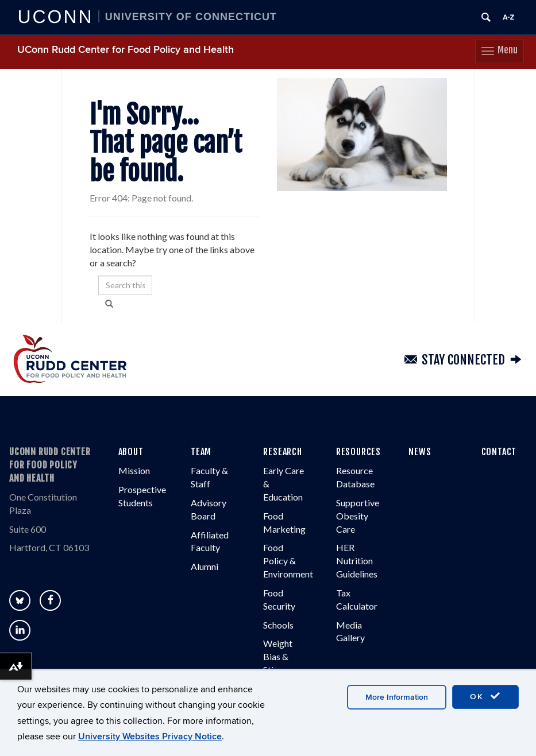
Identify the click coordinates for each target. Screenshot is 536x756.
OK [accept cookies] (485, 696)
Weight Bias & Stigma (278, 657)
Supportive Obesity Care (358, 516)
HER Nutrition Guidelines (357, 561)
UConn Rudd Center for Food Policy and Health (126, 50)
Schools (278, 625)
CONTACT (499, 452)
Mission (134, 470)
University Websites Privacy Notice (150, 736)
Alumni (205, 566)
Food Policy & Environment (288, 561)
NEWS (420, 452)
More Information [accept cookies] (397, 697)
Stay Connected (463, 360)
